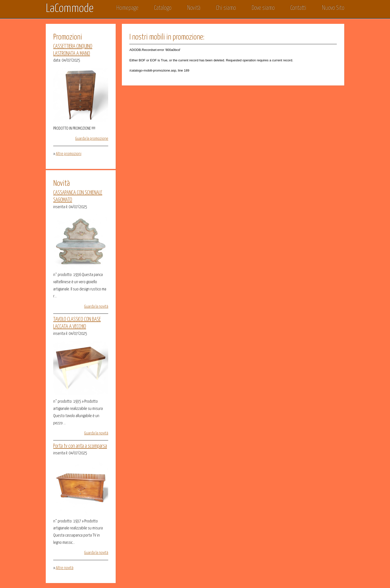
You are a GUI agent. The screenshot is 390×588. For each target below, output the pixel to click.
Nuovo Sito (333, 8)
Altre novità (65, 568)
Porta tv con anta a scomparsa (80, 446)
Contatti (298, 8)
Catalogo (163, 8)
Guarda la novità (96, 307)
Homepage (127, 8)
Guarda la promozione (92, 139)
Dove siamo (263, 8)
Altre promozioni (69, 154)
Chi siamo (226, 8)
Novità (194, 8)
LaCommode (70, 9)
